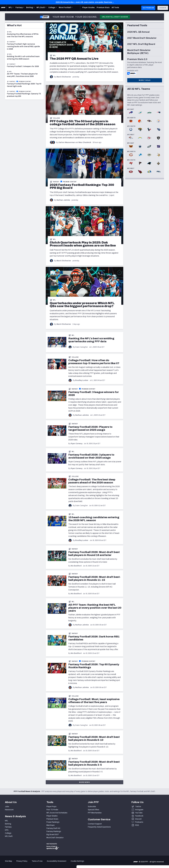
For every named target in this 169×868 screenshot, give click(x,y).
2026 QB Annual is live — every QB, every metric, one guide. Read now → (85, 2)
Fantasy (56, 182)
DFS (7, 830)
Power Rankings (53, 822)
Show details (38, 863)
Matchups (51, 825)
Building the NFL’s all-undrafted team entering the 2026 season (23, 58)
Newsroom (9, 810)
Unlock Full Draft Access (115, 17)
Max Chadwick (85, 142)
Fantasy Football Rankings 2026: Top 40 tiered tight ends (24, 85)
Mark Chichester (64, 77)
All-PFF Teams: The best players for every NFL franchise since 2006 (22, 75)
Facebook (139, 816)
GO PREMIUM (148, 8)
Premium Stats (52, 819)
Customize (148, 854)
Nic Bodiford (76, 566)
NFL (54, 56)
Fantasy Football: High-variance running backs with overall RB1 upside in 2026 (23, 47)
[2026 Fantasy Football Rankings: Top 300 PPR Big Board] (82, 186)
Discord (138, 819)
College (56, 118)
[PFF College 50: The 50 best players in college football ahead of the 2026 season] (83, 123)
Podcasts (139, 822)
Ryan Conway (77, 444)
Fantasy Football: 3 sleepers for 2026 (23, 66)
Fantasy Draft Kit (53, 828)
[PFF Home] (3, 8)
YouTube (139, 813)
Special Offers (94, 810)
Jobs (7, 807)
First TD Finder (52, 810)
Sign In (163, 8)
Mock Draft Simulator (55, 838)
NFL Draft (9, 836)
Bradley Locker (82, 380)
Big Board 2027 (53, 835)
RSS (137, 825)
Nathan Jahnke (63, 200)
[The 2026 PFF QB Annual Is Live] (74, 59)
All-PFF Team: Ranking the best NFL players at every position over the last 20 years (95, 608)
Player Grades (52, 816)
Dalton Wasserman (67, 142)
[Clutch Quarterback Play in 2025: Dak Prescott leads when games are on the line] (83, 244)
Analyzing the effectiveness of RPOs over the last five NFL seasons (23, 35)
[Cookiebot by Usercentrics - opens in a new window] (16, 863)
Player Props (51, 807)
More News (84, 782)
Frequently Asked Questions (99, 827)
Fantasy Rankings (54, 831)
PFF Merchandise (95, 813)
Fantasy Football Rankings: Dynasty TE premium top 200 (24, 95)
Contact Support (95, 824)
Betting (8, 824)
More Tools (145, 80)
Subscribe (92, 807)
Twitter (138, 807)
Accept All (148, 846)
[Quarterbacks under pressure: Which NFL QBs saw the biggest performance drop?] (82, 305)
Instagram (139, 810)
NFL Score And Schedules (57, 813)
